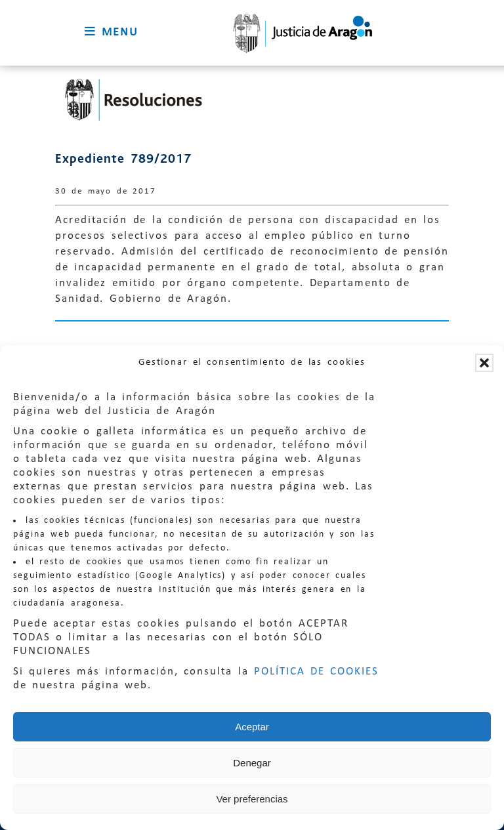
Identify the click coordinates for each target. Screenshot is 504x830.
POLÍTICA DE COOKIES (316, 672)
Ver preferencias (252, 799)
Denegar (252, 763)
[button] (484, 363)
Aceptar (252, 727)
